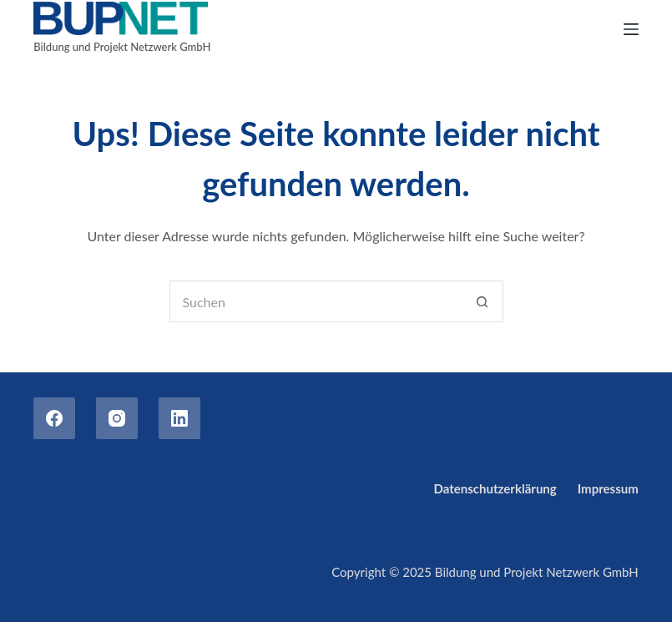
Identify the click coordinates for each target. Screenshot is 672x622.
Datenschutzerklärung (495, 488)
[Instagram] (117, 418)
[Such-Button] (483, 301)
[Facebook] (54, 418)
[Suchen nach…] (316, 301)
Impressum (608, 488)
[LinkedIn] (179, 418)
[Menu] (631, 29)
